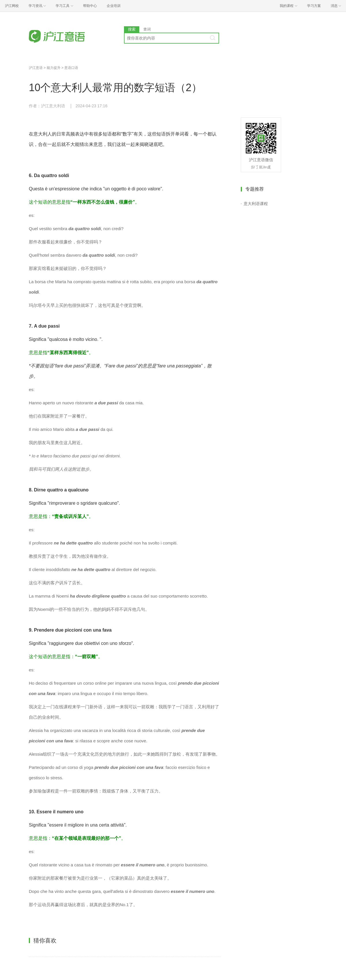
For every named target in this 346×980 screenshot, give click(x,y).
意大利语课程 (256, 204)
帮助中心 (90, 6)
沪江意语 (36, 68)
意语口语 (71, 68)
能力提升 (54, 68)
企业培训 (114, 6)
